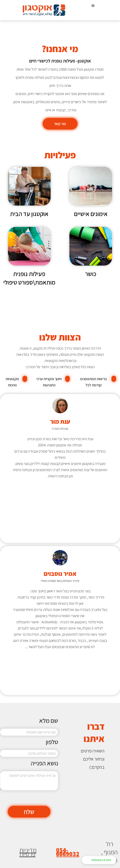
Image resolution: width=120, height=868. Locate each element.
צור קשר (60, 124)
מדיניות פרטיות (28, 852)
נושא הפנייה (44, 763)
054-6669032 (68, 852)
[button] (93, 10)
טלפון (52, 742)
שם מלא (49, 720)
